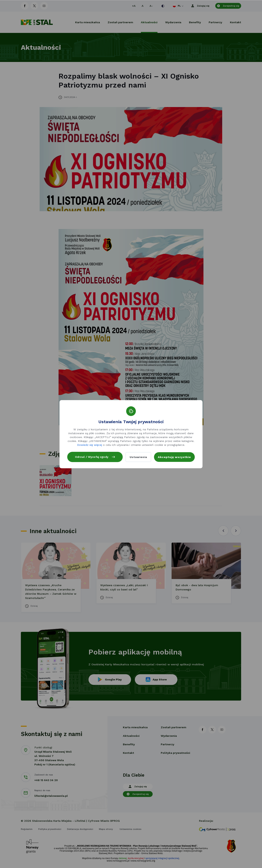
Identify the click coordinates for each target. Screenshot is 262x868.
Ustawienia (138, 457)
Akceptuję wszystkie (174, 457)
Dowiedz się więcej (90, 443)
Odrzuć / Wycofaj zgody (95, 455)
